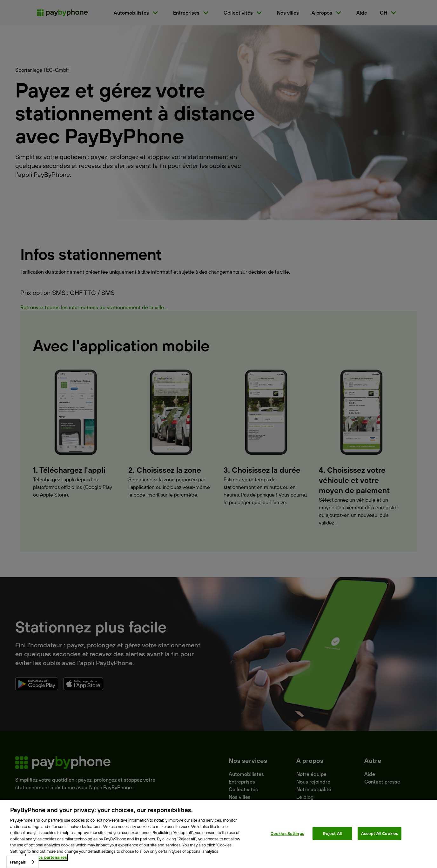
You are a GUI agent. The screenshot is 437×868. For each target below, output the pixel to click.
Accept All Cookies (380, 833)
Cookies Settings (287, 833)
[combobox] (23, 862)
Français (18, 862)
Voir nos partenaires (47, 857)
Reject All (332, 833)
